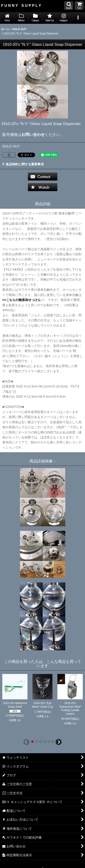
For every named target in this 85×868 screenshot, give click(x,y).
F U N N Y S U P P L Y (21, 5)
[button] (69, 6)
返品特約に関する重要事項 (23, 164)
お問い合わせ (33, 135)
